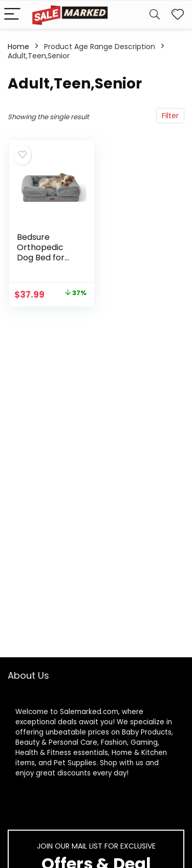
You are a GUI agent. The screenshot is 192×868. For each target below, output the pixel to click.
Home (18, 47)
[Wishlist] (178, 15)
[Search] (155, 15)
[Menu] (12, 15)
